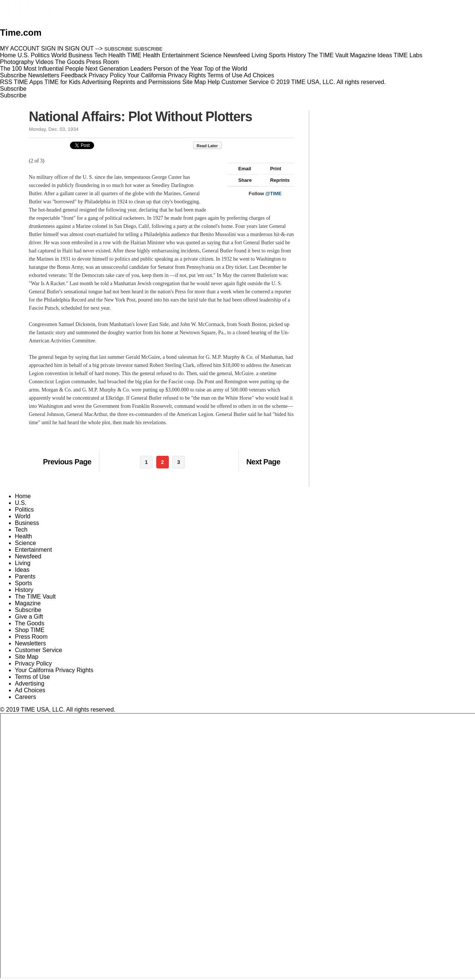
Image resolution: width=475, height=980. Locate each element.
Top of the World (226, 69)
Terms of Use (225, 75)
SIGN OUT (79, 49)
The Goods (30, 623)
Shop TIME (30, 630)
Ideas (22, 570)
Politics (24, 510)
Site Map (194, 82)
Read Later (211, 146)
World (23, 516)
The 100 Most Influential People (42, 69)
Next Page (263, 462)
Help (214, 82)
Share (242, 180)
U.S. (21, 503)
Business (27, 523)
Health (23, 536)
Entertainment (33, 550)
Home (23, 496)
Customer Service (245, 82)
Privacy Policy (107, 75)
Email (241, 169)
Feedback (74, 75)
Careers (25, 697)
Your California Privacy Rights (166, 75)
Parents (25, 576)
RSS (6, 82)
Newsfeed (28, 556)
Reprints (276, 180)
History (24, 590)
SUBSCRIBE (119, 49)
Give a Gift (29, 617)
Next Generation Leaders (118, 69)
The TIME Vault (35, 597)
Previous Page (67, 462)
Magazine (28, 603)
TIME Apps (28, 82)
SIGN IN (52, 49)
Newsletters (44, 75)
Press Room (31, 637)
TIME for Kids (62, 82)
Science (25, 543)
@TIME (273, 194)
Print (272, 169)
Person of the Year (178, 69)
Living (23, 563)
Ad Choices (262, 75)
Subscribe (13, 75)
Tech (21, 530)
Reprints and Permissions (147, 82)
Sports (23, 583)
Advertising (97, 82)
